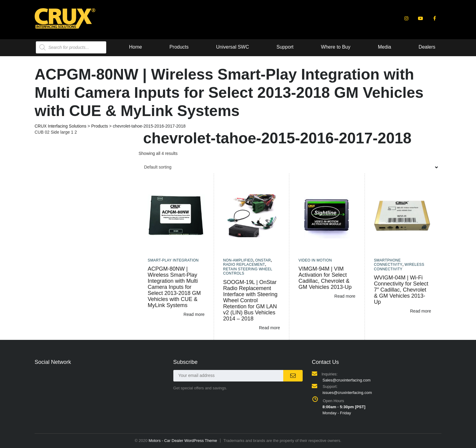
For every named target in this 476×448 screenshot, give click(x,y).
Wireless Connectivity (399, 267)
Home (47, 47)
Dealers (341, 47)
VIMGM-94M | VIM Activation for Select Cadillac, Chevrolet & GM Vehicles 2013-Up (325, 278)
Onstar (263, 260)
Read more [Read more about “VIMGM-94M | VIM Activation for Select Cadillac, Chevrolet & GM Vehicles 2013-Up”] (345, 296)
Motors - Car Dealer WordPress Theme (183, 441)
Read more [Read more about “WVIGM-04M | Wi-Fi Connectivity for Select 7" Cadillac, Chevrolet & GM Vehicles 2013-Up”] (421, 311)
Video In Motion (315, 260)
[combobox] (290, 167)
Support (198, 47)
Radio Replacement (244, 265)
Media (298, 47)
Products (91, 47)
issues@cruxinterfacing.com (347, 393)
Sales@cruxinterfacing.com (346, 380)
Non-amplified (238, 260)
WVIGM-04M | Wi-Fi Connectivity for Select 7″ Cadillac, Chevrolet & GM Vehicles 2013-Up (401, 290)
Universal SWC (145, 47)
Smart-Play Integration (173, 260)
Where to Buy (249, 47)
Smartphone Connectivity (388, 262)
